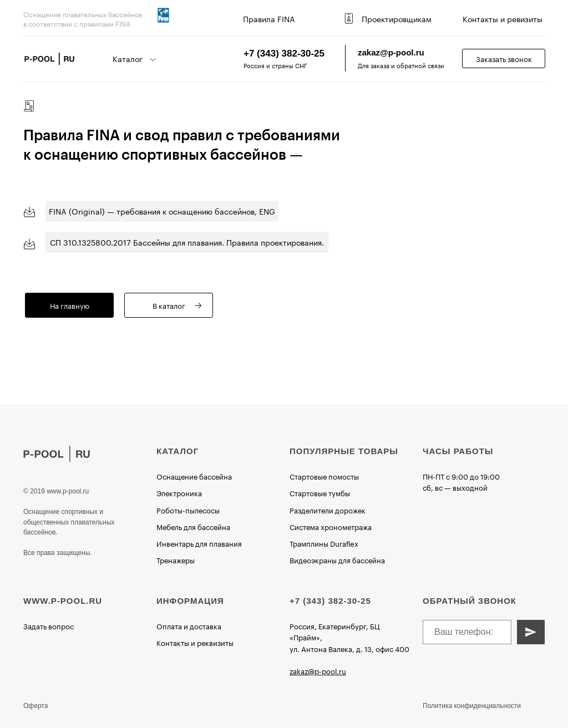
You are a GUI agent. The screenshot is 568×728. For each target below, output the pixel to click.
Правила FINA (269, 18)
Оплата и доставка (189, 625)
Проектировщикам (397, 18)
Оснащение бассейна (194, 476)
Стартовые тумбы (320, 492)
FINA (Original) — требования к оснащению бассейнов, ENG (162, 211)
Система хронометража (331, 526)
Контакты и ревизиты (503, 18)
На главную (70, 305)
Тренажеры (176, 559)
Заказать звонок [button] (504, 58)
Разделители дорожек (328, 510)
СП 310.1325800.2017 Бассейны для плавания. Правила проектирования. (187, 242)
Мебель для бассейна (193, 526)
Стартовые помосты (324, 476)
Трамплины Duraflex (324, 543)
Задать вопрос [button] (49, 625)
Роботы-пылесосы (188, 510)
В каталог (169, 305)
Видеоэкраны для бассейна (337, 559)
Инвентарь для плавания (199, 543)
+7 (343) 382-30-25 (284, 54)
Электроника (179, 492)
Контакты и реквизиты (195, 642)
